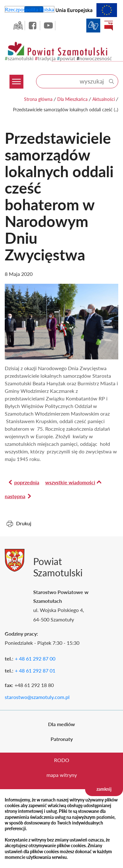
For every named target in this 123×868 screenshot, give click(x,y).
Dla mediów (61, 724)
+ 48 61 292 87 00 (35, 658)
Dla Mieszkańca (72, 99)
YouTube (48, 26)
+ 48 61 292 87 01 (35, 670)
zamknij (104, 789)
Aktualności (104, 99)
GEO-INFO (18, 26)
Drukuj (24, 523)
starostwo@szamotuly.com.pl (37, 697)
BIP (108, 26)
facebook (33, 26)
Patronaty (62, 739)
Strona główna (38, 99)
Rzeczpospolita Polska (30, 9)
